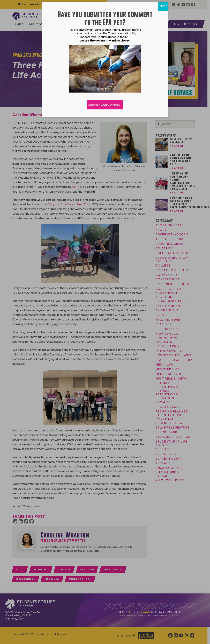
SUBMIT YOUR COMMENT (105, 105)
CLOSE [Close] (163, 6)
